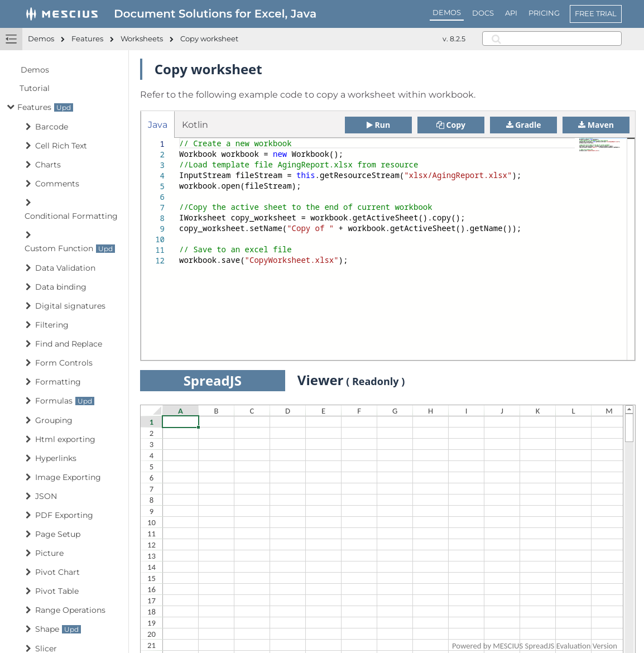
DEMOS (447, 12)
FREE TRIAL (596, 13)
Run (378, 125)
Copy (451, 125)
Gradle (524, 125)
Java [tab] (158, 125)
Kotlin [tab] (195, 125)
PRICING (544, 13)
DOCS (483, 13)
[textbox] (179, 138)
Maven (596, 125)
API (511, 13)
